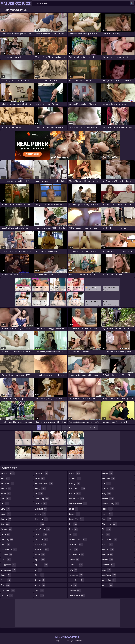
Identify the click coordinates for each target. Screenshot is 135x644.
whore (108, 585)
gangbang (42, 499)
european (8, 590)
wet (106, 570)
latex (39, 590)
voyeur (108, 560)
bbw (5, 509)
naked (73, 509)
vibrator (108, 550)
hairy (40, 524)
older (73, 550)
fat (39, 494)
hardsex (41, 544)
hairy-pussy (42, 529)
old (73, 534)
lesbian (74, 473)
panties (74, 560)
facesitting (42, 473)
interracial (42, 550)
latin (40, 595)
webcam (109, 565)
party (73, 570)
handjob (41, 534)
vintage (108, 555)
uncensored (110, 539)
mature (75, 494)
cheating (7, 539)
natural (74, 514)
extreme (7, 595)
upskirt (107, 544)
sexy (107, 494)
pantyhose (76, 565)
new (73, 524)
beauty (6, 519)
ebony (6, 575)
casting (6, 529)
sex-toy (108, 488)
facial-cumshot (44, 483)
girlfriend (41, 509)
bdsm (6, 514)
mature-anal (76, 499)
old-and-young (78, 539)
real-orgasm (77, 595)
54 (90, 428)
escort (6, 580)
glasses (40, 514)
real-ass (75, 590)
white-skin (109, 580)
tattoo (107, 514)
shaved (108, 499)
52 (80, 428)
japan (40, 560)
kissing (40, 580)
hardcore (41, 539)
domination (9, 570)
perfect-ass (75, 575)
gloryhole (41, 519)
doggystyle (8, 565)
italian (40, 555)
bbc (5, 504)
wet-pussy (109, 575)
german (41, 504)
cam (6, 524)
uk (106, 534)
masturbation (77, 488)
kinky (39, 575)
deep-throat (9, 550)
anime (6, 488)
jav (38, 570)
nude (73, 529)
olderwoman (76, 555)
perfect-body (76, 580)
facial (40, 478)
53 (85, 428)
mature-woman (78, 504)
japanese (41, 565)
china (6, 544)
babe (6, 499)
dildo (6, 560)
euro (6, 585)
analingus (8, 483)
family (40, 488)
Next (96, 428)
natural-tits (76, 519)
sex (107, 483)
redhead (109, 478)
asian (6, 494)
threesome (110, 524)
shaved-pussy (111, 504)
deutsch (7, 555)
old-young (76, 544)
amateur (8, 473)
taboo (107, 509)
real (73, 585)
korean (40, 585)
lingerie (75, 478)
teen (107, 519)
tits (107, 529)
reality (108, 473)
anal (6, 478)
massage (74, 483)
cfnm (6, 534)
